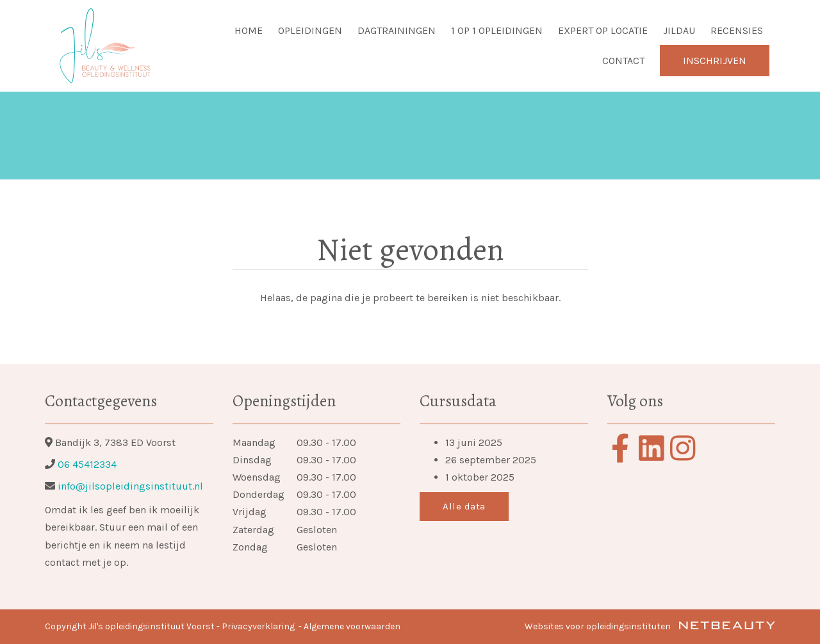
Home (249, 30)
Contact (623, 61)
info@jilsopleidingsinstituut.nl (129, 486)
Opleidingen (310, 30)
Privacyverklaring (258, 626)
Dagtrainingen (397, 30)
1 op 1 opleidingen (497, 30)
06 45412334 (87, 464)
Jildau (679, 30)
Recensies (737, 30)
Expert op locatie (603, 30)
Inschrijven (715, 61)
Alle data (464, 506)
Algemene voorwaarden (352, 626)
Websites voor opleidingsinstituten (650, 626)
